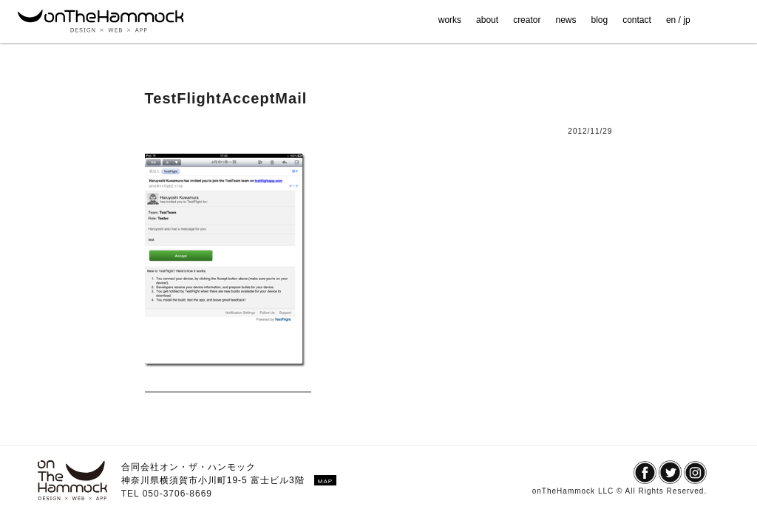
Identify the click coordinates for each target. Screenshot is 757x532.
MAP (325, 481)
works (450, 20)
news (566, 20)
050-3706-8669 (177, 494)
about (487, 20)
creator (527, 20)
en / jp (678, 20)
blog (600, 20)
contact (637, 20)
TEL (132, 494)
